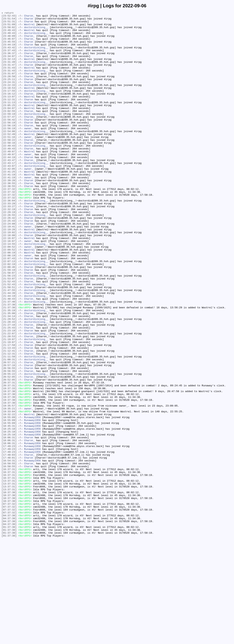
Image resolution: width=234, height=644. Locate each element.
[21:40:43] (9, 356)
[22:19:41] (9, 270)
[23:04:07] (9, 128)
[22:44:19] (9, 187)
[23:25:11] (9, 93)
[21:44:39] (9, 350)
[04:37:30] (9, 616)
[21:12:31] (9, 422)
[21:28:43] (9, 384)
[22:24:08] (9, 266)
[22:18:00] (9, 280)
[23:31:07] (9, 86)
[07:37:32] (9, 603)
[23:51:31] (9, 24)
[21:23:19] (9, 395)
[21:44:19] (9, 353)
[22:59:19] (9, 135)
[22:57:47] (9, 138)
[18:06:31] (9, 523)
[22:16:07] (9, 284)
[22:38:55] (9, 218)
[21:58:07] (9, 325)
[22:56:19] (9, 145)
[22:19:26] (9, 273)
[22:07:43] (9, 308)
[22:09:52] (9, 294)
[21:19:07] (9, 405)
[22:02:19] (9, 315)
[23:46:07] (9, 44)
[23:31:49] (9, 72)
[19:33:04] (9, 492)
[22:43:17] (9, 194)
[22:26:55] (9, 256)
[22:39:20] (9, 214)
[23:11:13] (9, 121)
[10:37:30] (9, 589)
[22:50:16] (9, 169)
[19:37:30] (9, 467)
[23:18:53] (9, 103)
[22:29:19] (9, 252)
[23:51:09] (9, 27)
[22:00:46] (9, 318)
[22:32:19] (9, 249)
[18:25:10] (9, 512)
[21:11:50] (9, 426)
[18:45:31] (9, 509)
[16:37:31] (9, 561)
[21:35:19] (9, 370)
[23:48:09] (9, 41)
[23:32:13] (9, 69)
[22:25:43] (9, 263)
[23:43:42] (9, 55)
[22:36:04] (9, 239)
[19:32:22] (9, 495)
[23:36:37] (9, 62)
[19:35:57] (9, 485)
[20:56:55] (9, 440)
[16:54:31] (9, 551)
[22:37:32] (9, 225)
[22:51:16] (9, 162)
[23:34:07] (9, 65)
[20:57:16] (9, 436)
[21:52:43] (9, 336)
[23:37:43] (9, 58)
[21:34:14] (9, 377)
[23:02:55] (9, 131)
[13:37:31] (9, 575)
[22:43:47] (9, 190)
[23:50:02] (9, 31)
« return (8, 13)
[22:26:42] (9, 259)
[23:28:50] (9, 90)
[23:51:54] (9, 20)
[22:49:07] (9, 180)
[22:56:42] (9, 142)
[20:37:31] (9, 457)
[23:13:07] (9, 114)
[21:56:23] (9, 329)
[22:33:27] (9, 246)
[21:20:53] (9, 402)
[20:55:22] (9, 447)
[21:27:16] (9, 388)
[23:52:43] (9, 17)
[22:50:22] (9, 166)
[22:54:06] (9, 155)
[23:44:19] (9, 51)
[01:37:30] (9, 630)
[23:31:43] (9, 79)
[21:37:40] (9, 360)
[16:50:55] (9, 554)
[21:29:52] (9, 381)
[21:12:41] (9, 419)
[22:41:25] (9, 204)
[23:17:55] (9, 107)
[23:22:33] (9, 100)
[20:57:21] (9, 433)
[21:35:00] (9, 374)
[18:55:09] (9, 499)
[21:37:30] (9, 363)
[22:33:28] (9, 242)
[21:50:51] (9, 343)
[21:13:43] (9, 415)
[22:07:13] (9, 311)
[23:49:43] (9, 34)
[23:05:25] (9, 124)
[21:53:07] (9, 332)
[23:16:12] (9, 110)
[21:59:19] (9, 322)
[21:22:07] (9, 398)
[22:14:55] (9, 291)
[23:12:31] (9, 117)
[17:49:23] (9, 533)
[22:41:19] (9, 207)
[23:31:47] (9, 76)
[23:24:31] (9, 96)
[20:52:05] (9, 450)
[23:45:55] (9, 48)
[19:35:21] (9, 488)
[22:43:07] (9, 197)
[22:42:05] (9, 200)
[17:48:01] (9, 547)
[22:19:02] (9, 277)
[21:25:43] (9, 391)
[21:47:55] (9, 346)
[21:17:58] (9, 412)
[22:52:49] (9, 159)
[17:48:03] (9, 544)
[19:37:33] (9, 464)
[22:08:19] (9, 301)
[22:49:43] (9, 173)
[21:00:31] (9, 429)
